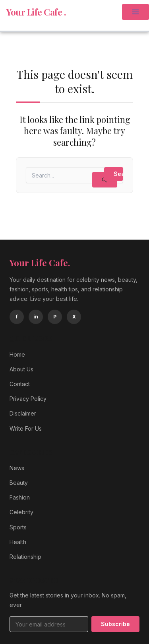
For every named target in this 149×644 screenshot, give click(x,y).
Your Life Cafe (35, 12)
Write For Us (26, 428)
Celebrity (21, 512)
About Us (21, 369)
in (36, 317)
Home (17, 354)
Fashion (20, 497)
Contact (20, 384)
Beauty (19, 483)
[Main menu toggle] (135, 12)
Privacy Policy (28, 399)
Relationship (25, 557)
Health (18, 542)
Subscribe (115, 624)
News (17, 468)
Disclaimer (23, 413)
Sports (18, 527)
